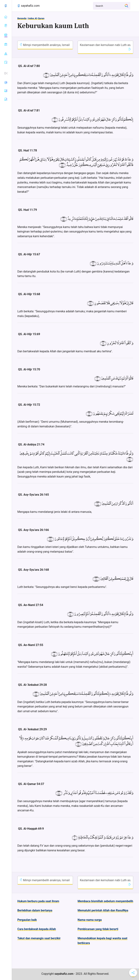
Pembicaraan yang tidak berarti (98, 929)
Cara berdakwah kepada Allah (37, 929)
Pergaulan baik (27, 920)
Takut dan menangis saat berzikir (39, 938)
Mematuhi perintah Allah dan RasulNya (103, 910)
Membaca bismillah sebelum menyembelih (105, 901)
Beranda (22, 18)
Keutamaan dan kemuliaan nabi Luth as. (106, 47)
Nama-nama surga (90, 920)
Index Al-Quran (36, 18)
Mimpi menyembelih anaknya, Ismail (45, 45)
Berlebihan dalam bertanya (35, 910)
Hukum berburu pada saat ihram (38, 901)
